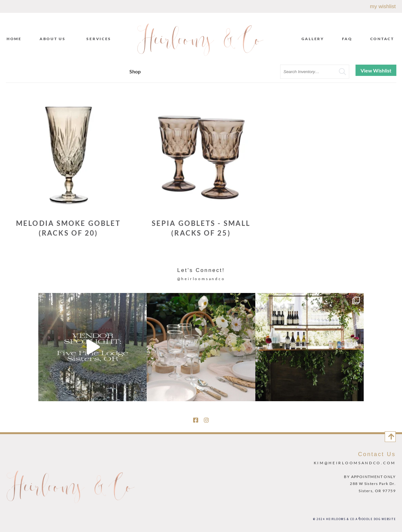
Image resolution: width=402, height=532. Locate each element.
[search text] (315, 72)
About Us (54, 39)
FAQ (347, 39)
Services (100, 39)
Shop (135, 71)
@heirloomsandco (201, 279)
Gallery (313, 39)
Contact (382, 39)
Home (14, 39)
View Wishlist (376, 70)
